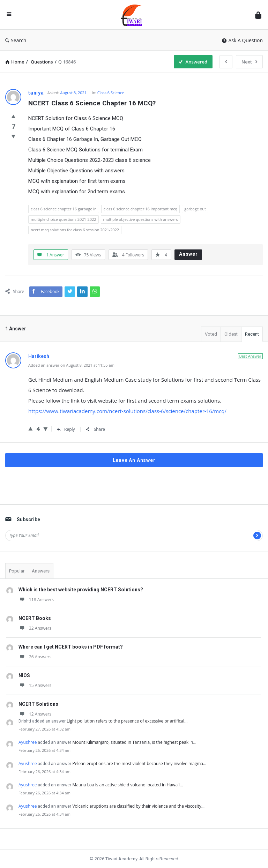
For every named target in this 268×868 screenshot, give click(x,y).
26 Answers (35, 657)
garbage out (195, 209)
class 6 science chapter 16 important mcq (140, 209)
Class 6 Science (111, 93)
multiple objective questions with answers (141, 219)
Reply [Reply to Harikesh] (66, 429)
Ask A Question (242, 40)
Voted (211, 334)
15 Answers (35, 685)
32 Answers (35, 628)
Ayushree (28, 742)
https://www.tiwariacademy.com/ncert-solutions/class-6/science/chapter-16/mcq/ (127, 411)
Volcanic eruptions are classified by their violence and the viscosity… (138, 806)
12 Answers (35, 714)
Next (249, 62)
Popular (17, 571)
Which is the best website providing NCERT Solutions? (81, 590)
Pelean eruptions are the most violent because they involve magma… (139, 764)
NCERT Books (35, 618)
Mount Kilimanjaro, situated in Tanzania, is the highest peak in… (134, 742)
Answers (41, 571)
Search (16, 40)
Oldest (231, 334)
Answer (188, 254)
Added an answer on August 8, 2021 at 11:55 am (71, 365)
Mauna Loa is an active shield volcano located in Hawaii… (128, 785)
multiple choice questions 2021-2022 (64, 219)
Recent (252, 334)
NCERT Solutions (38, 704)
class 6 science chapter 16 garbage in (64, 209)
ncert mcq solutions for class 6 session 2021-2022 (75, 230)
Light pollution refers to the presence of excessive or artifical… (127, 721)
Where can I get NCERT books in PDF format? (71, 647)
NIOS (24, 675)
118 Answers (36, 600)
